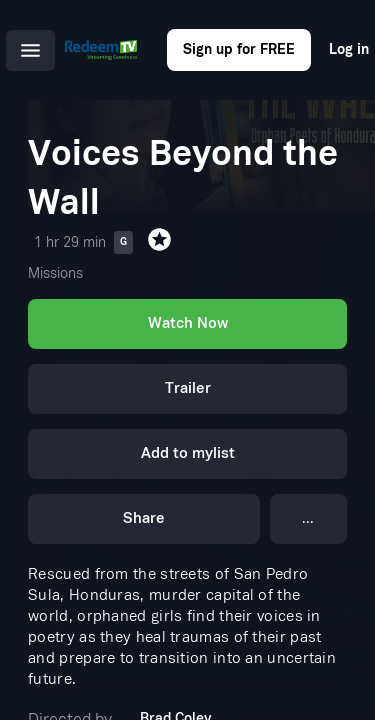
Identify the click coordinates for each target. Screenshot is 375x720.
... (308, 518)
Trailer (188, 388)
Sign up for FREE (239, 49)
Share (144, 518)
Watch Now (188, 323)
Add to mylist (188, 453)
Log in (349, 49)
